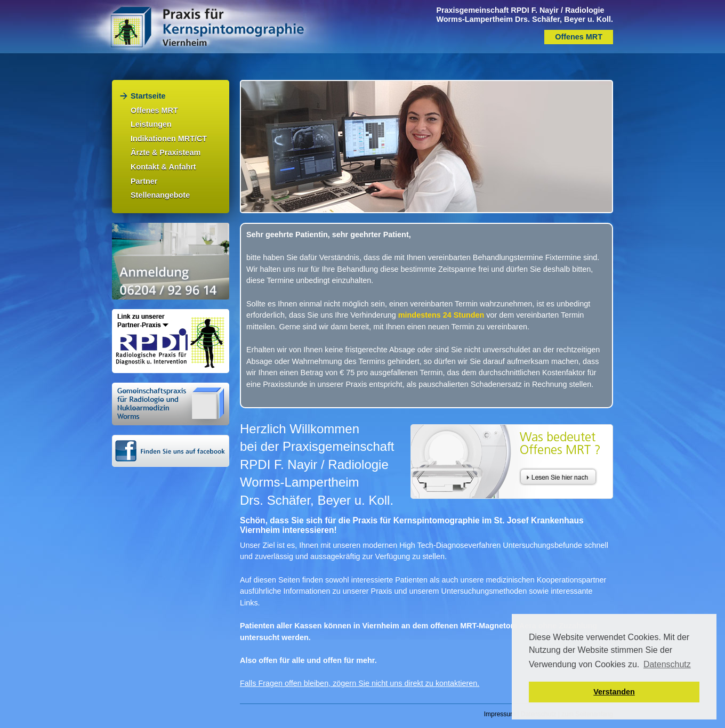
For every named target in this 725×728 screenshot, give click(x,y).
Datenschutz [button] (667, 664)
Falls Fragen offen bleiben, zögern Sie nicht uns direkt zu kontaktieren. (360, 683)
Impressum (500, 714)
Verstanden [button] (614, 692)
